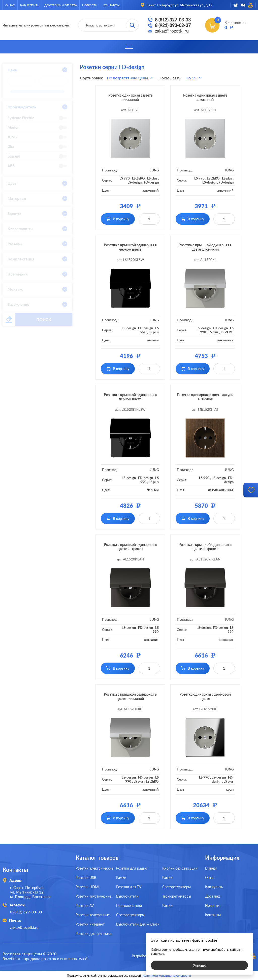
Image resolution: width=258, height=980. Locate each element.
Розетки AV (85, 905)
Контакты (111, 5)
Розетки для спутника (93, 933)
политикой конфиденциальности (166, 975)
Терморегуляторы (177, 896)
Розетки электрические (94, 868)
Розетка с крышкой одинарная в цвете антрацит (130, 547)
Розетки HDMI (87, 887)
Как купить (30, 5)
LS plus (152, 178)
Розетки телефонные (93, 915)
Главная (211, 868)
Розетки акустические (93, 896)
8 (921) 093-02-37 (173, 25)
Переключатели (129, 905)
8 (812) (26, 912)
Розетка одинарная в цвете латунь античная (205, 397)
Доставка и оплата (61, 5)
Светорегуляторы (130, 915)
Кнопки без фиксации (180, 868)
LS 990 (125, 178)
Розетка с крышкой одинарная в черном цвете (130, 247)
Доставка (213, 896)
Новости (90, 5)
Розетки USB (86, 878)
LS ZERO (138, 178)
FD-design (151, 182)
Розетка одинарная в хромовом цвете (205, 696)
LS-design (135, 182)
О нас (10, 5)
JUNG (154, 170)
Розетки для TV (129, 887)
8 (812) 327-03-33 (173, 20)
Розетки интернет (90, 924)
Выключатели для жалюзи (138, 924)
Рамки (121, 878)
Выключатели (127, 896)
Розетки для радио (132, 868)
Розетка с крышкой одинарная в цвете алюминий (205, 247)
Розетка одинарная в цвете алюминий (130, 97)
